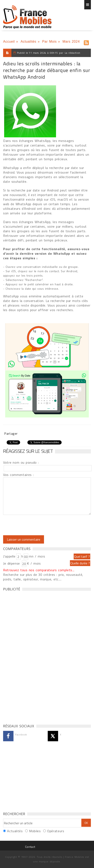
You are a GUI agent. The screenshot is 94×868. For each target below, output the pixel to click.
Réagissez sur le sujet (28, 451)
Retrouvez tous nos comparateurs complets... (39, 570)
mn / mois (37, 556)
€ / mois (34, 563)
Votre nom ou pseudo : (21, 462)
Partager (11, 433)
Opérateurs (56, 831)
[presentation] (38, 525)
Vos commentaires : (18, 475)
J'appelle (9, 556)
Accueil (9, 42)
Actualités (28, 42)
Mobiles (35, 831)
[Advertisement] (34, 656)
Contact (30, 847)
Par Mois (49, 42)
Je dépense (12, 563)
